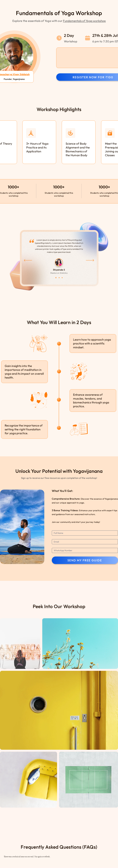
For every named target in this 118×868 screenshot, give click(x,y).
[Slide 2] (59, 278)
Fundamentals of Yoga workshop (84, 21)
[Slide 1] (56, 278)
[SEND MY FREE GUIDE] (85, 560)
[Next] (90, 260)
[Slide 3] (62, 278)
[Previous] (28, 260)
